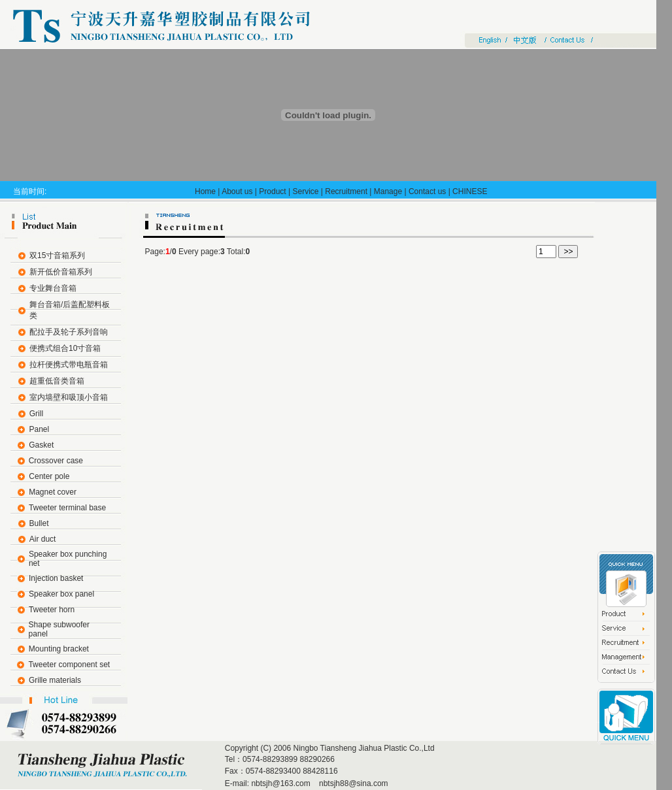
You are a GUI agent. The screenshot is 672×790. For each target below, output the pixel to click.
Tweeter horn (52, 610)
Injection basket (56, 578)
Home (205, 191)
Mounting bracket (59, 649)
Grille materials (55, 680)
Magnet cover (53, 492)
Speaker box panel (61, 594)
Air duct (43, 539)
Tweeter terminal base (67, 508)
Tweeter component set (69, 665)
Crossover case (56, 461)
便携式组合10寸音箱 (65, 348)
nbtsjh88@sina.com (353, 783)
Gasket (41, 445)
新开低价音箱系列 (61, 272)
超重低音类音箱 (57, 381)
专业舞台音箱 (53, 288)
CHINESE (470, 191)
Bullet (39, 523)
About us (237, 191)
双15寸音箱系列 (57, 255)
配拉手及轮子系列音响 (69, 332)
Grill (36, 414)
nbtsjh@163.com (280, 783)
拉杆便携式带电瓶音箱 (69, 365)
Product (272, 191)
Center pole (49, 476)
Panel (39, 429)
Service (305, 191)
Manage (388, 191)
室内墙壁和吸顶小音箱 (69, 397)
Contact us (427, 191)
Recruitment (346, 191)
